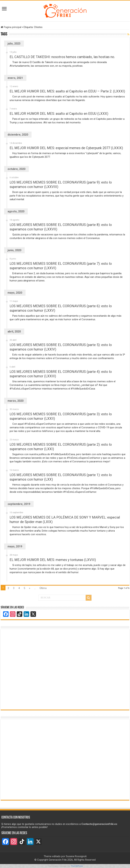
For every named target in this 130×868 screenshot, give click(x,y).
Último (43, 588)
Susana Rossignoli (76, 856)
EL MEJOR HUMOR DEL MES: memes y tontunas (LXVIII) (53, 560)
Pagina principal (11, 27)
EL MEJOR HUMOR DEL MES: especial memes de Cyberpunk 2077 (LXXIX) (66, 148)
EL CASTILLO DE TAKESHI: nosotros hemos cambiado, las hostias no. (62, 57)
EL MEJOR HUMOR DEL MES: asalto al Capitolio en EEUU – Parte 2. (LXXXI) (67, 91)
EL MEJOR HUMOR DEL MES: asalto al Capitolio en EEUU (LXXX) (59, 114)
